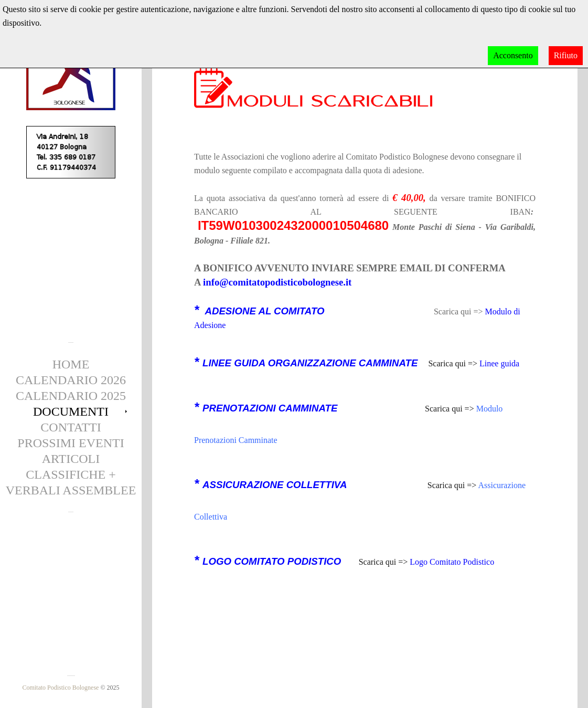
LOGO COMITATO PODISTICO (272, 561)
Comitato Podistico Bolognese (60, 688)
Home (71, 364)
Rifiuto (566, 55)
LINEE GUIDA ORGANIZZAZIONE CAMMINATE (310, 363)
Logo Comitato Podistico (452, 562)
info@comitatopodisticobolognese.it (277, 282)
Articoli (71, 459)
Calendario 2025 (71, 396)
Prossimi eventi (71, 443)
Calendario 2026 (71, 380)
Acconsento (513, 55)
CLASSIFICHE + (71, 474)
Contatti (71, 427)
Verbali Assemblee (71, 490)
